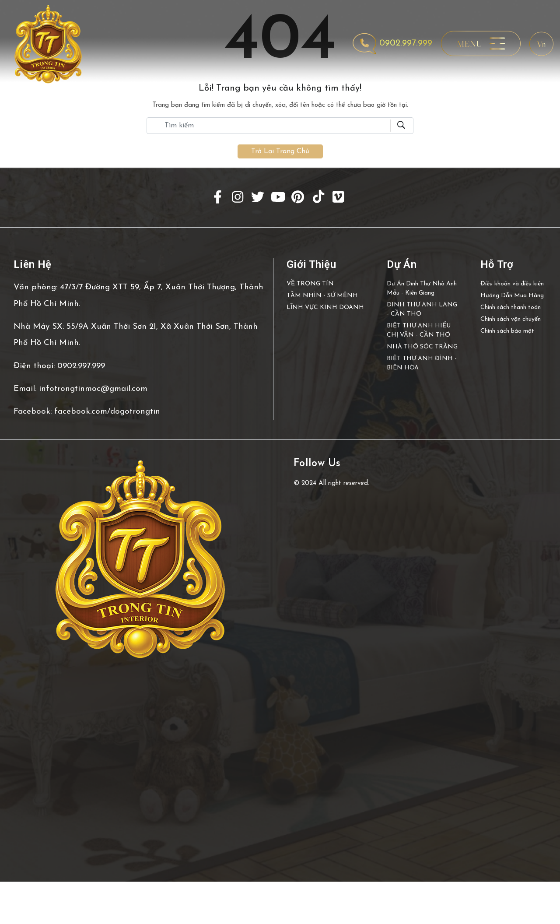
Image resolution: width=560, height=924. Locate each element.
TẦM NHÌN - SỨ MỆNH (322, 296)
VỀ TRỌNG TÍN (310, 284)
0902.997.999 (393, 43)
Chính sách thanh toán (511, 307)
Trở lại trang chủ (280, 151)
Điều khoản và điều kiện (512, 284)
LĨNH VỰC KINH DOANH (325, 307)
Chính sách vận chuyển (511, 319)
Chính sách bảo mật (507, 331)
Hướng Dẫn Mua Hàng (512, 296)
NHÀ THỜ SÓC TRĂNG (422, 347)
